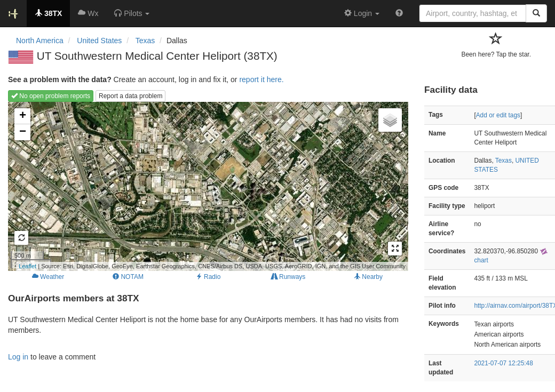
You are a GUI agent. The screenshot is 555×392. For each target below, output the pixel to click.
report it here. (261, 79)
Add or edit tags (498, 115)
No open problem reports (51, 96)
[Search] (536, 13)
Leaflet (27, 266)
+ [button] (23, 116)
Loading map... (207, 186)
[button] (132, 13)
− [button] (23, 132)
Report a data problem (130, 96)
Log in (18, 357)
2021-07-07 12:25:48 (503, 363)
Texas (504, 161)
